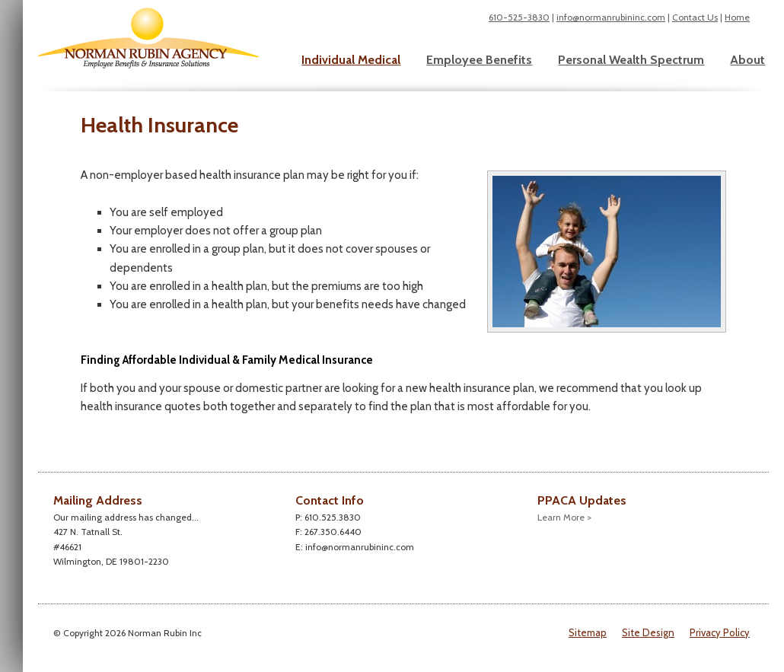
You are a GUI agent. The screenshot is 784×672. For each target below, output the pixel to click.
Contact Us (695, 17)
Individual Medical (351, 60)
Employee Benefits (479, 60)
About (747, 60)
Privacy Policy (720, 632)
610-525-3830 (519, 17)
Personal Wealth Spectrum (631, 60)
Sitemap (588, 632)
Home (737, 17)
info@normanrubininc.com (611, 17)
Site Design (648, 632)
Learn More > (564, 517)
